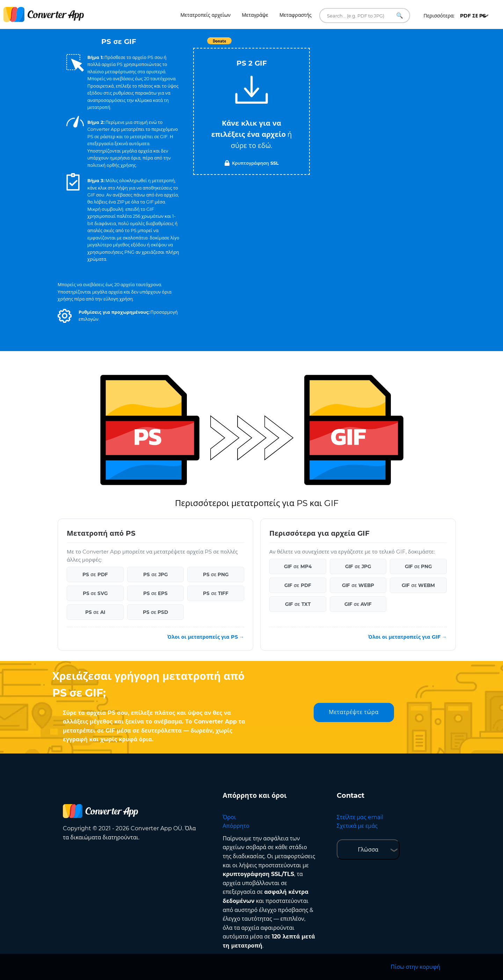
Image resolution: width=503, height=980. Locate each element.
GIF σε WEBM (418, 585)
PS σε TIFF (216, 593)
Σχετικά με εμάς (357, 826)
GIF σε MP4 (298, 566)
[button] (65, 316)
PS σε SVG (95, 593)
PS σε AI (95, 612)
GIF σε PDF (298, 585)
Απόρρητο (236, 826)
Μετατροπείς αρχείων (206, 15)
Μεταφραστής (296, 15)
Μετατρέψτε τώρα (353, 712)
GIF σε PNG (418, 566)
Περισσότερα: (455, 16)
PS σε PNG (216, 574)
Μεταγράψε (255, 15)
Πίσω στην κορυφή (415, 967)
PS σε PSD (156, 612)
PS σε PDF (95, 574)
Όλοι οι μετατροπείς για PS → (206, 637)
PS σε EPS (156, 593)
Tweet (292, 44)
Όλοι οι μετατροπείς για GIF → (407, 637)
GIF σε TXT (298, 604)
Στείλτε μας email (360, 817)
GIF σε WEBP (358, 585)
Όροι (229, 817)
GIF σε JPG (358, 566)
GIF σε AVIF (358, 604)
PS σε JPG (155, 574)
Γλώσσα (368, 850)
